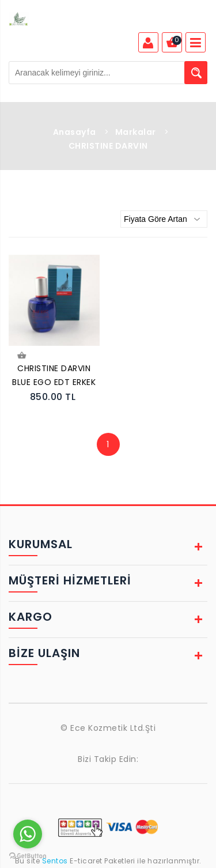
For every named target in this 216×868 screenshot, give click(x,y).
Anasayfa (75, 132)
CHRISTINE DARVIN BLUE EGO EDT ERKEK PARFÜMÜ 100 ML (54, 376)
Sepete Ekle (21, 356)
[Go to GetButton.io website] (28, 856)
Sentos (55, 861)
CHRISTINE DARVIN (108, 146)
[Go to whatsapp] (28, 834)
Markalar (136, 132)
